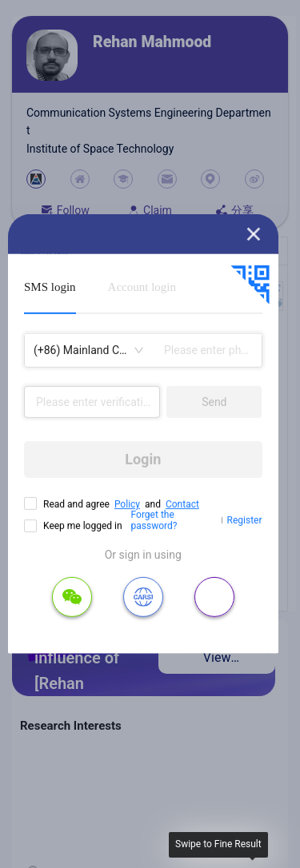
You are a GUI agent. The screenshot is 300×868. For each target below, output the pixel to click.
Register (245, 520)
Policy (127, 504)
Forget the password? (154, 520)
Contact (182, 504)
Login (143, 459)
